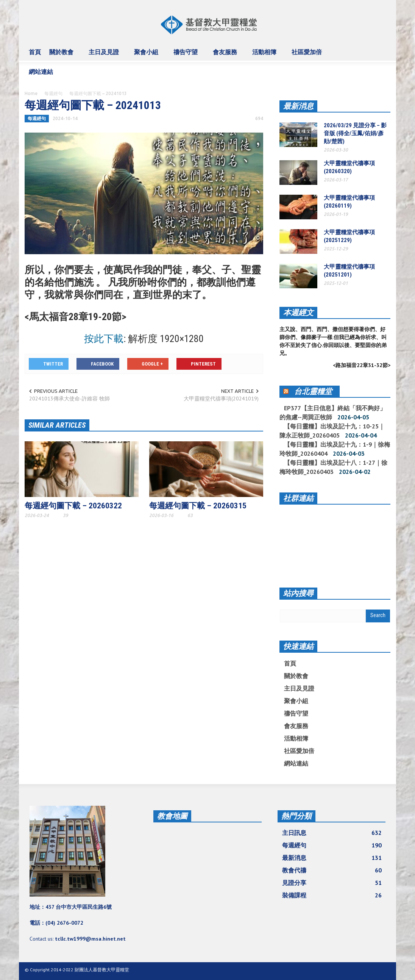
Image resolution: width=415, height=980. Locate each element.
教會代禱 (332, 870)
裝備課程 (332, 895)
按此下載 (104, 339)
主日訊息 (332, 833)
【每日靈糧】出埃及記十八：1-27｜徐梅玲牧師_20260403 (333, 467)
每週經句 (53, 93)
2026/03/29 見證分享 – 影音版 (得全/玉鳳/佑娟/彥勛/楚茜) (355, 133)
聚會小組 (147, 55)
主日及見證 (105, 55)
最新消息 (298, 106)
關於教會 (62, 55)
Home (31, 93)
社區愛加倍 (308, 55)
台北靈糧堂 (313, 391)
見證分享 (332, 883)
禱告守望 (187, 55)
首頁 (35, 52)
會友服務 (226, 55)
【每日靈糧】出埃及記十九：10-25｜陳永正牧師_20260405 (332, 431)
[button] (382, 52)
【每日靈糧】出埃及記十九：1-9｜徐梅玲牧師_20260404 (335, 449)
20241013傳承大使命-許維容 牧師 (69, 399)
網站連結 (42, 75)
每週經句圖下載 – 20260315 (198, 506)
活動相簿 (265, 55)
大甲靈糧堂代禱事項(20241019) (221, 399)
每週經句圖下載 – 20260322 (73, 506)
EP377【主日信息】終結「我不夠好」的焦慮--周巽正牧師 (333, 413)
